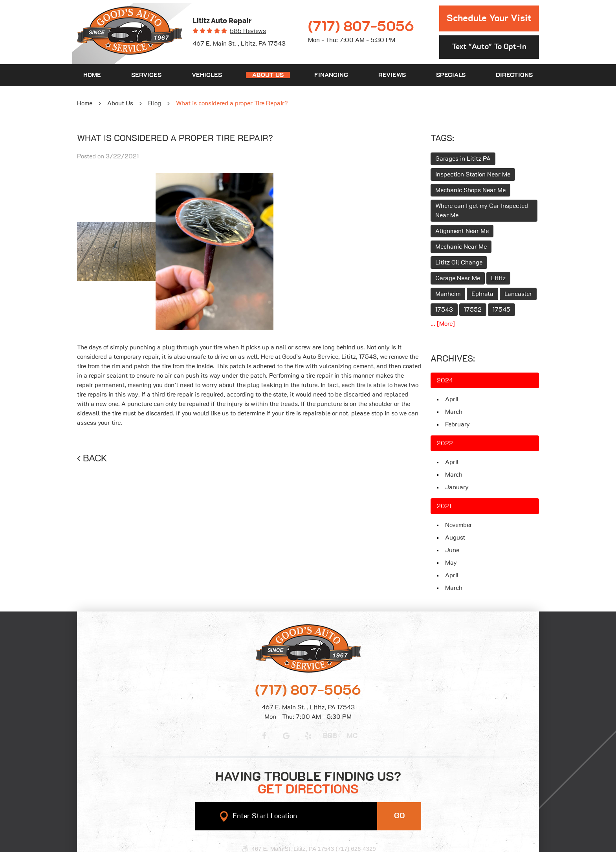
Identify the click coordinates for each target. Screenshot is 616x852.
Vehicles (207, 75)
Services (146, 75)
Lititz (498, 278)
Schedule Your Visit (489, 18)
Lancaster (518, 294)
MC (352, 736)
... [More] (443, 324)
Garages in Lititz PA (463, 159)
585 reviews (248, 31)
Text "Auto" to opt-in (489, 47)
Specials (451, 75)
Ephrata (482, 294)
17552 (473, 310)
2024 (445, 380)
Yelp (308, 736)
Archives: (453, 359)
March (454, 412)
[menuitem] (92, 75)
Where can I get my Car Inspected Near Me (482, 211)
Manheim (448, 294)
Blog (155, 103)
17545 (501, 310)
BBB (330, 736)
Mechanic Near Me (461, 247)
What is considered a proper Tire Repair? (232, 103)
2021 (444, 506)
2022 (445, 443)
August (455, 538)
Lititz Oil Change (459, 263)
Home (92, 75)
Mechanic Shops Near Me (470, 190)
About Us (268, 75)
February (457, 424)
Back (95, 459)
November (459, 525)
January (457, 487)
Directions (514, 75)
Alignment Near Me (462, 231)
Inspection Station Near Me (473, 174)
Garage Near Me (458, 278)
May (451, 563)
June (452, 550)
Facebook (264, 736)
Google (286, 736)
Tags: (442, 138)
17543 (444, 310)
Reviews (392, 75)
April (452, 399)
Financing (331, 75)
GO (399, 816)
